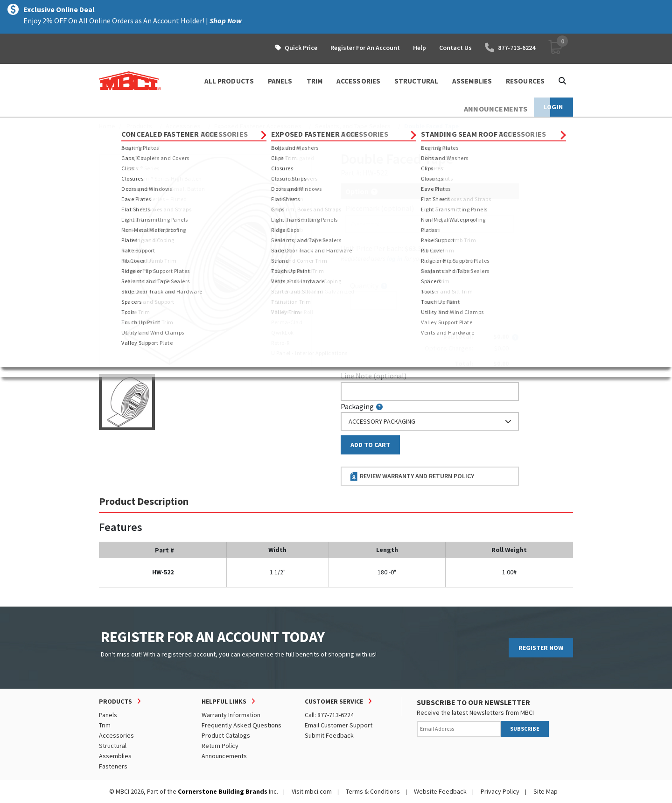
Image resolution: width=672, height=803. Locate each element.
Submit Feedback (329, 735)
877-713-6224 (510, 48)
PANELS (280, 81)
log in (395, 258)
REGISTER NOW (541, 648)
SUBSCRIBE (525, 729)
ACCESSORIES (358, 81)
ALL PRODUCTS (229, 81)
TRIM (315, 81)
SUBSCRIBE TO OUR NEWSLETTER (473, 702)
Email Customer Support (339, 725)
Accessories (183, 126)
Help (420, 48)
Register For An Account (365, 48)
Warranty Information (231, 715)
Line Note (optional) (374, 376)
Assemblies (115, 756)
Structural (113, 746)
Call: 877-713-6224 (329, 715)
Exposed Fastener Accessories (258, 126)
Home (107, 126)
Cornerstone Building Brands (223, 791)
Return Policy (220, 746)
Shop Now (226, 21)
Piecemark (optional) (380, 208)
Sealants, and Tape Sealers (353, 126)
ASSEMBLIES (472, 81)
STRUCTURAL (416, 81)
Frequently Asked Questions (241, 725)
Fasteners (113, 766)
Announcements (224, 756)
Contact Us (455, 48)
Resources (525, 81)
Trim (105, 725)
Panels (108, 715)
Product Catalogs (226, 735)
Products (139, 126)
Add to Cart (370, 445)
